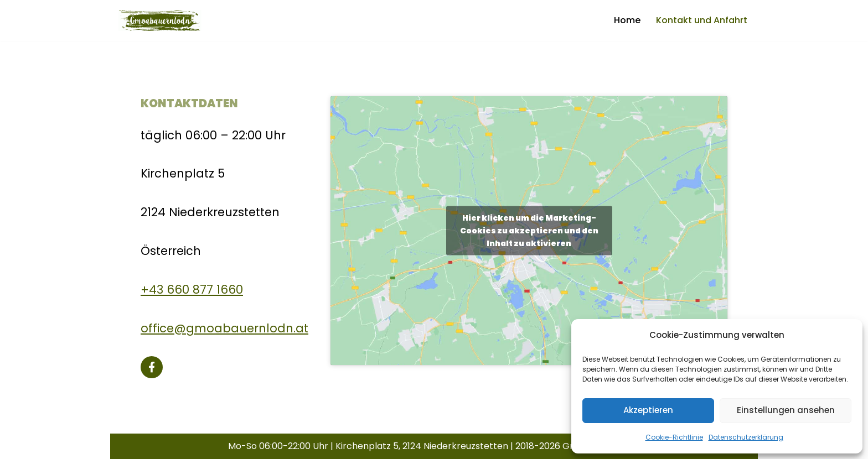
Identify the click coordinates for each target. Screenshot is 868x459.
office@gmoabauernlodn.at (224, 328)
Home (627, 20)
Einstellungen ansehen (786, 410)
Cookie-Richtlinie (674, 437)
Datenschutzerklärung (746, 437)
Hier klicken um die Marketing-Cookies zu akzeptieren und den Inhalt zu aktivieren (529, 230)
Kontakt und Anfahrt (702, 20)
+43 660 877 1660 (192, 290)
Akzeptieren (648, 410)
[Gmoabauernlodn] (160, 20)
